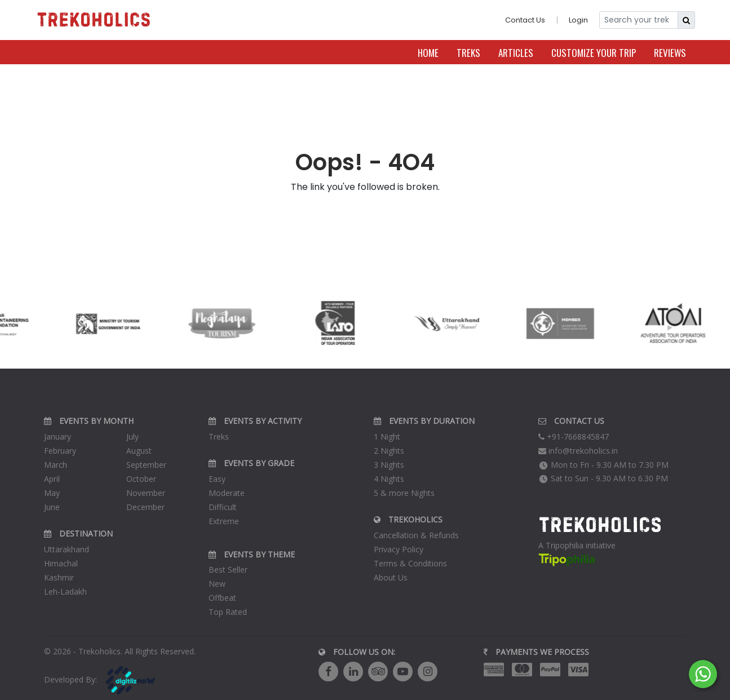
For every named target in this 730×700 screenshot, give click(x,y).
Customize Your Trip (594, 53)
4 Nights (389, 479)
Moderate (227, 493)
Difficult (223, 507)
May (52, 493)
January (57, 437)
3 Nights (389, 465)
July (132, 437)
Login (578, 20)
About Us (391, 577)
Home (428, 53)
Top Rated (228, 612)
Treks (468, 53)
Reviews (670, 53)
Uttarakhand (67, 549)
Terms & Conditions (410, 563)
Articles (516, 53)
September (146, 465)
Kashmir (59, 577)
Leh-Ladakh (65, 592)
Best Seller (228, 570)
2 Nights (389, 451)
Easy (217, 479)
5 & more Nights (404, 493)
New (217, 584)
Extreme (224, 521)
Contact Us (525, 20)
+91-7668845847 (574, 437)
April (52, 479)
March (56, 465)
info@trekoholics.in (578, 451)
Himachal (61, 563)
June (52, 507)
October (141, 479)
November (146, 493)
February (60, 451)
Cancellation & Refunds (416, 535)
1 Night (387, 437)
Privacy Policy (399, 549)
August (139, 451)
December (145, 507)
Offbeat (222, 598)
